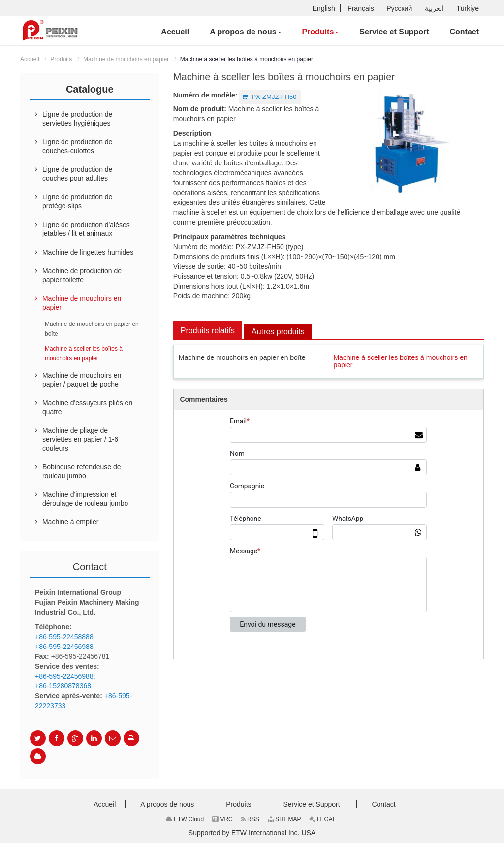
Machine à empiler (70, 522)
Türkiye (468, 8)
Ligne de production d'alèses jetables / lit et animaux (86, 229)
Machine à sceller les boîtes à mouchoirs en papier (400, 361)
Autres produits (278, 332)
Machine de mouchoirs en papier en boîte (242, 357)
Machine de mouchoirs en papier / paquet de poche (82, 380)
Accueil (30, 59)
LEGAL (322, 819)
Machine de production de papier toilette (82, 275)
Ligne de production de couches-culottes (77, 146)
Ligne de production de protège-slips (77, 201)
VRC (222, 819)
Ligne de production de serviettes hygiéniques (77, 119)
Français (361, 8)
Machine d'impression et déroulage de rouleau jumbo (85, 499)
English (324, 8)
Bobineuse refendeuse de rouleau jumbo (82, 471)
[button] (245, 32)
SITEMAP (284, 819)
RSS (250, 819)
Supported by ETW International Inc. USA (252, 833)
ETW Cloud (185, 819)
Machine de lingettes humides (88, 252)
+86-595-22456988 (64, 647)
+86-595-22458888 (64, 637)
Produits (61, 59)
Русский (399, 8)
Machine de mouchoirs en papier (126, 59)
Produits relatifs (208, 331)
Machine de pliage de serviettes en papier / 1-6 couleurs (80, 439)
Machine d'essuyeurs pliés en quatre (87, 407)
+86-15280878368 (63, 686)
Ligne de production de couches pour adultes (77, 174)
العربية (434, 8)
